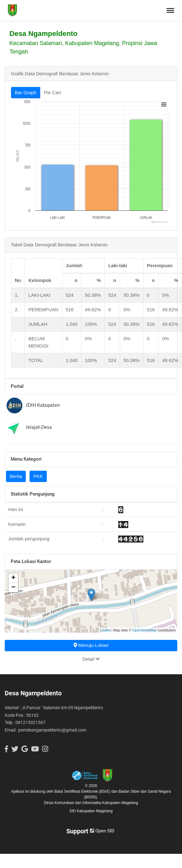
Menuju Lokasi (91, 645)
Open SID (102, 831)
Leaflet (105, 630)
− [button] (13, 588)
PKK (38, 476)
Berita (16, 476)
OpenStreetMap (145, 630)
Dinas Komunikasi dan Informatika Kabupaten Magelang (91, 803)
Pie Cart (52, 92)
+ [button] (13, 578)
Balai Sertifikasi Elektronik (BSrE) (83, 791)
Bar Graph (26, 92)
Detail (91, 659)
